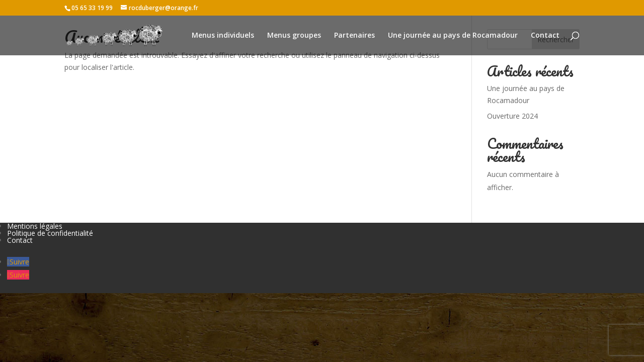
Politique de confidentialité (50, 233)
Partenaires (354, 36)
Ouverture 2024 (512, 116)
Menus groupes (294, 36)
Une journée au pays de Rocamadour (453, 36)
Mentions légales (35, 226)
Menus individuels (223, 36)
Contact (545, 36)
